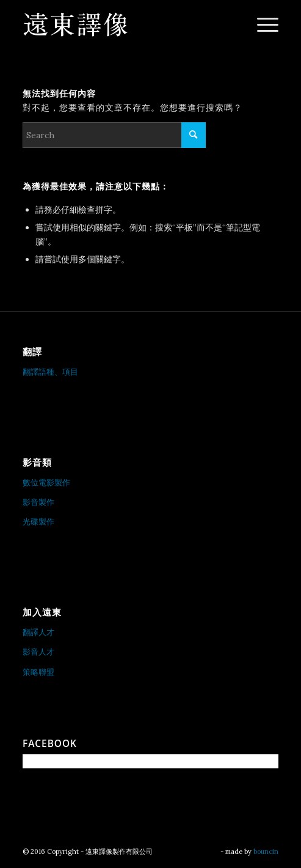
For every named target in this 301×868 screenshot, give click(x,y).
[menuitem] (262, 24)
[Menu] (262, 24)
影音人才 (38, 652)
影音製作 (38, 502)
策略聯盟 (38, 672)
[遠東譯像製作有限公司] (125, 24)
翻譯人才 (38, 632)
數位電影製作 (46, 483)
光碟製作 (38, 522)
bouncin (266, 851)
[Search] (114, 135)
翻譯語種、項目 (50, 372)
